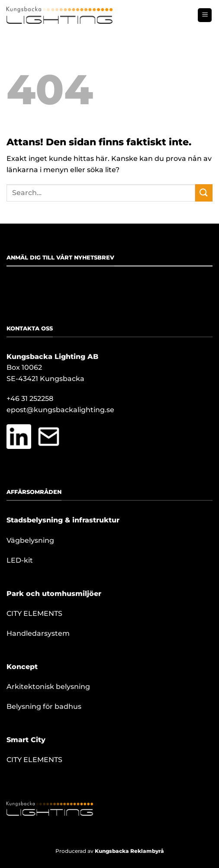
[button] (205, 15)
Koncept (22, 667)
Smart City (26, 740)
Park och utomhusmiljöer (54, 594)
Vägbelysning (30, 540)
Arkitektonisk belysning (48, 687)
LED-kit (20, 560)
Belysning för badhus (44, 706)
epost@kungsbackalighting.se (60, 410)
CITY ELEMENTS (34, 613)
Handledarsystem (38, 633)
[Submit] (204, 193)
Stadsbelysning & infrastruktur (63, 520)
